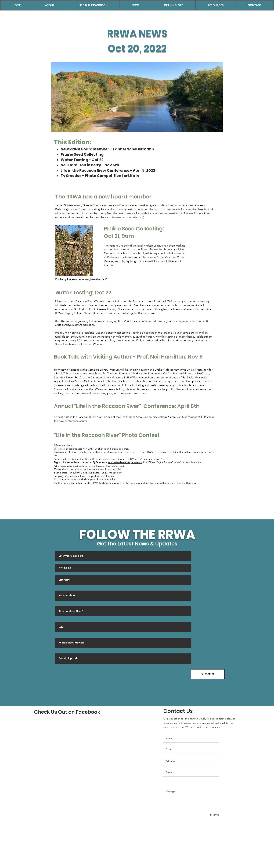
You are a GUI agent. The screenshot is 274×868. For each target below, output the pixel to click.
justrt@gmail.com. (84, 325)
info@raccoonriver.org (189, 723)
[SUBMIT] (213, 815)
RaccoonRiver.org (186, 483)
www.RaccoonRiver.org (129, 217)
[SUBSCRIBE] (208, 674)
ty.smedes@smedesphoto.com (125, 462)
